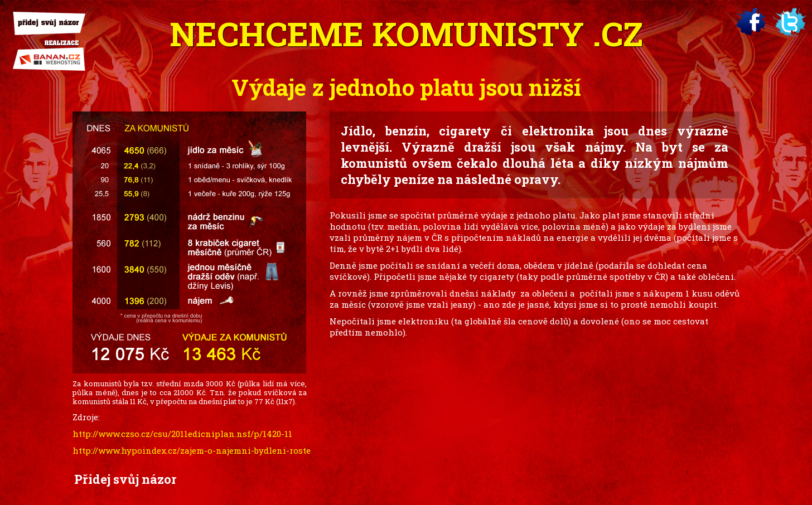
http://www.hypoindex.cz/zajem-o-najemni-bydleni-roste (192, 450)
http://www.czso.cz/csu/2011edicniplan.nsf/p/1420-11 (182, 434)
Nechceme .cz (406, 33)
